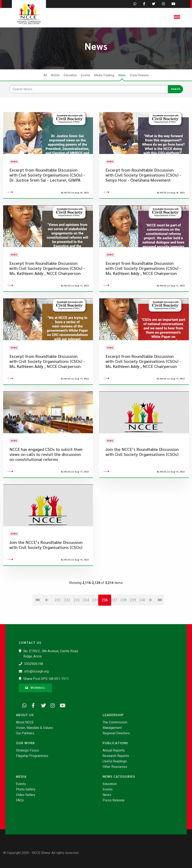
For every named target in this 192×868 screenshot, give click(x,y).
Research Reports (116, 756)
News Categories (119, 776)
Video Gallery (26, 795)
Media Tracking (104, 75)
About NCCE (25, 722)
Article (55, 75)
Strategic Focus (27, 750)
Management (112, 728)
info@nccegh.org (36, 671)
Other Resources (115, 767)
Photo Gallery (26, 789)
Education (70, 75)
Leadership (113, 715)
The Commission (115, 722)
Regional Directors (116, 733)
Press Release (139, 75)
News (122, 75)
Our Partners (25, 733)
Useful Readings (115, 761)
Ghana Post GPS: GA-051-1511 (46, 679)
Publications (115, 743)
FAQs (20, 800)
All (45, 75)
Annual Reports (114, 750)
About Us (25, 715)
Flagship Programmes (32, 756)
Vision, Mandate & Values (34, 728)
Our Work (25, 743)
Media (21, 776)
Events (86, 75)
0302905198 (34, 664)
